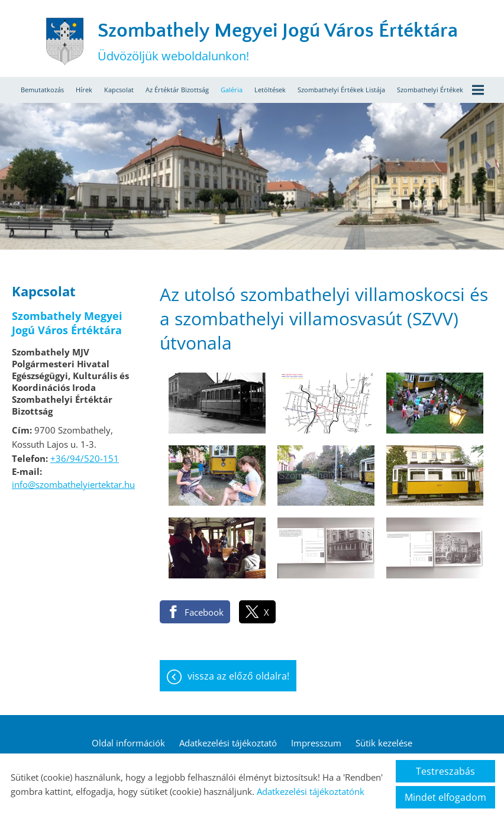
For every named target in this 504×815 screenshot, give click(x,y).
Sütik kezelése (384, 743)
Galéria (232, 90)
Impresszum (316, 743)
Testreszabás (445, 771)
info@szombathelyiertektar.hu (73, 484)
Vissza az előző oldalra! (238, 676)
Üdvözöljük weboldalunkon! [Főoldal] (278, 42)
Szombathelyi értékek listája (341, 90)
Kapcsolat (119, 90)
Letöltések (270, 90)
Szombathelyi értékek (440, 90)
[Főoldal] (64, 41)
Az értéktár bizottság (177, 90)
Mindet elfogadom (445, 797)
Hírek (84, 90)
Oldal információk (128, 743)
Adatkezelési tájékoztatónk (311, 791)
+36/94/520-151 (85, 458)
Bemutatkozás (42, 90)
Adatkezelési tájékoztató (228, 743)
